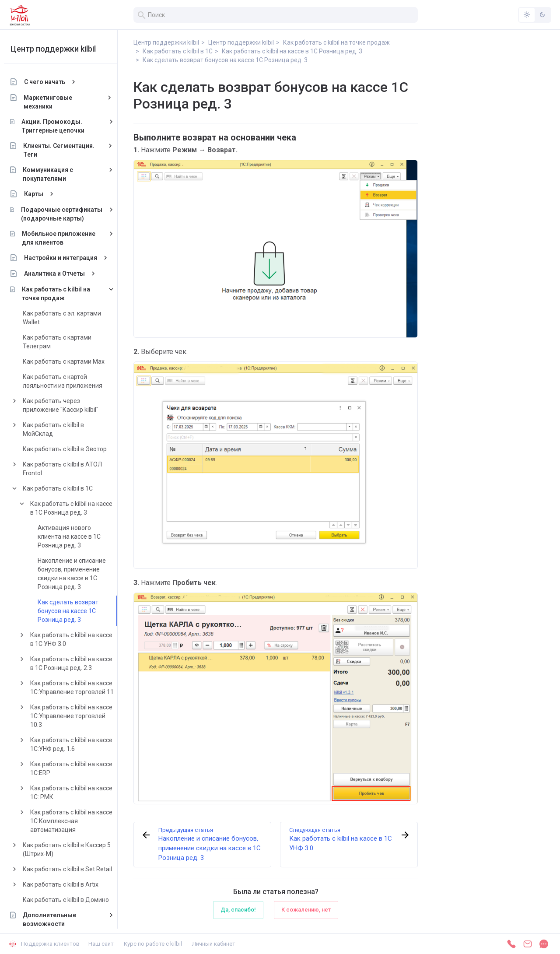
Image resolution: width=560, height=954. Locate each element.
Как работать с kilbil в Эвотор (70, 449)
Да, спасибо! (238, 910)
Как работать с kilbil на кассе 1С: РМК (76, 793)
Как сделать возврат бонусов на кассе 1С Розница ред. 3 (73, 611)
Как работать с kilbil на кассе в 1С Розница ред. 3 (76, 508)
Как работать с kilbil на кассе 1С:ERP (76, 768)
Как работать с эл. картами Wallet (67, 318)
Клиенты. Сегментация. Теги (64, 150)
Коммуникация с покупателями (53, 174)
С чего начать (49, 82)
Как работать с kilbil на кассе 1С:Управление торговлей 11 (77, 687)
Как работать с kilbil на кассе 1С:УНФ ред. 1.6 (76, 744)
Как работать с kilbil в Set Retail (72, 869)
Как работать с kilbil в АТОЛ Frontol (67, 469)
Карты (38, 194)
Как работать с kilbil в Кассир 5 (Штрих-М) (72, 849)
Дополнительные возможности (54, 919)
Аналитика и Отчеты (59, 274)
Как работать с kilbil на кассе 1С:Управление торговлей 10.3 (76, 716)
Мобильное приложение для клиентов (63, 238)
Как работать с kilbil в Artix (65, 884)
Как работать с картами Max (68, 361)
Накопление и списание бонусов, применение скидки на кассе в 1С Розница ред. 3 (77, 574)
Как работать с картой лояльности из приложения (67, 381)
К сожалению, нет (306, 910)
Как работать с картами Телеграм (62, 342)
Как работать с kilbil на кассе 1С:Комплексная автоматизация (76, 821)
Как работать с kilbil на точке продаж (61, 294)
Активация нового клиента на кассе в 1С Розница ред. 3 (74, 537)
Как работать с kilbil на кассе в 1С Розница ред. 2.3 (76, 663)
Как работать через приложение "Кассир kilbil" (65, 405)
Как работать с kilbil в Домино (71, 900)
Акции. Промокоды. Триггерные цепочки (58, 126)
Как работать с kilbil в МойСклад (58, 429)
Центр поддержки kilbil (58, 49)
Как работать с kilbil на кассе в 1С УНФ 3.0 (76, 639)
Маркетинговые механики (53, 102)
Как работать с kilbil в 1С (63, 488)
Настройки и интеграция (65, 258)
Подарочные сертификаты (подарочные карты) (66, 214)
